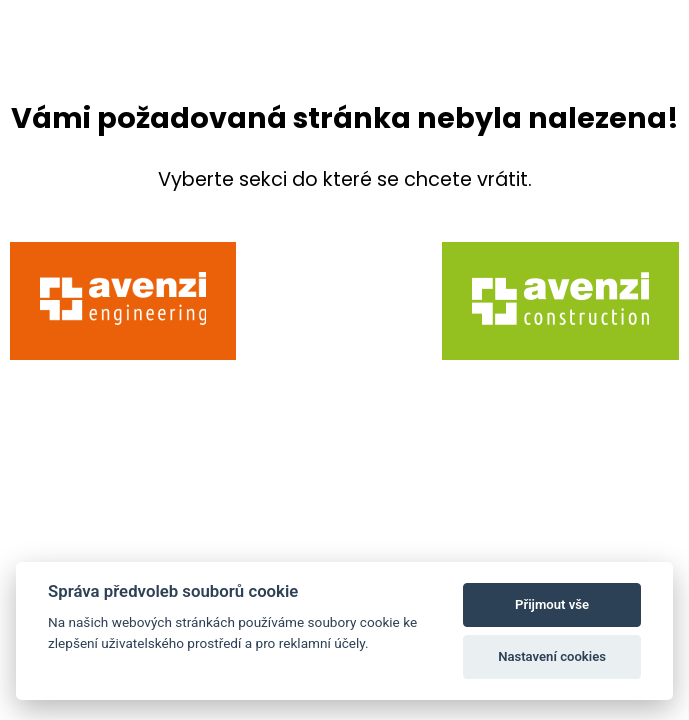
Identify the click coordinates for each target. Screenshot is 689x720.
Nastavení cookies (552, 656)
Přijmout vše (552, 604)
